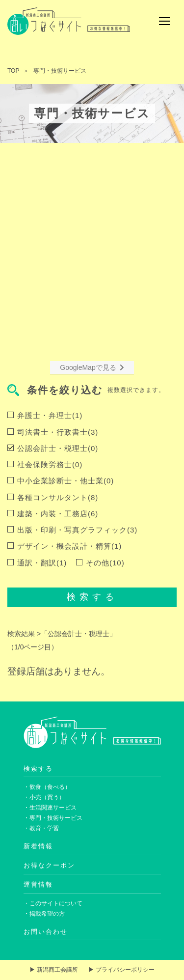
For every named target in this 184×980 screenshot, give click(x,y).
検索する (92, 597)
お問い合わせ (46, 932)
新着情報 (38, 846)
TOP (13, 71)
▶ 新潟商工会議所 (54, 970)
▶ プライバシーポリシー (121, 970)
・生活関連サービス (50, 808)
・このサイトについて (53, 903)
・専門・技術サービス (53, 818)
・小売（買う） (44, 797)
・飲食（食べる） (47, 787)
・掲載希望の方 (44, 914)
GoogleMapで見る (92, 367)
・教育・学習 (41, 828)
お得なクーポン (49, 865)
